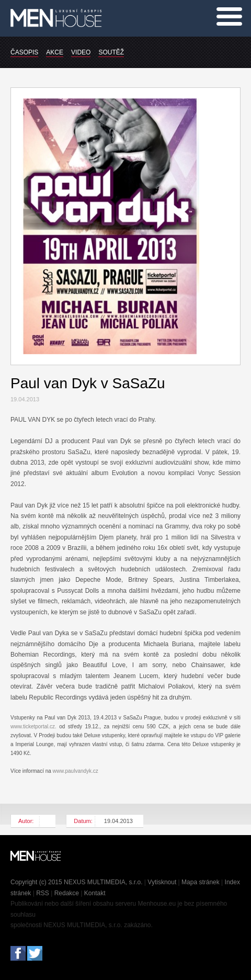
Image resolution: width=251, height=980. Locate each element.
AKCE (55, 52)
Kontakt (95, 893)
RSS (43, 893)
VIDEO (81, 52)
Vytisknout (162, 882)
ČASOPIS (24, 52)
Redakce (67, 893)
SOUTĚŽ (111, 52)
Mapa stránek (201, 882)
